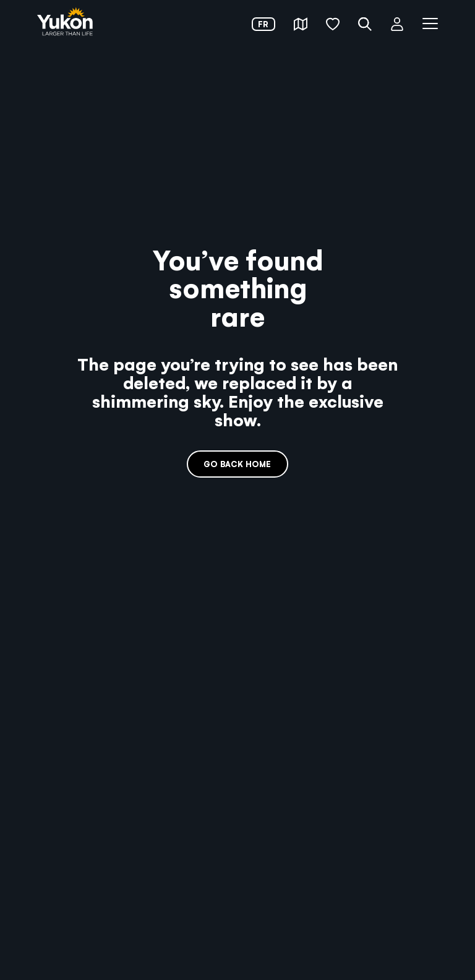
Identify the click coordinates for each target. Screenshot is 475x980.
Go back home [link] (237, 464)
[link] (65, 23)
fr (263, 24)
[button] (301, 24)
